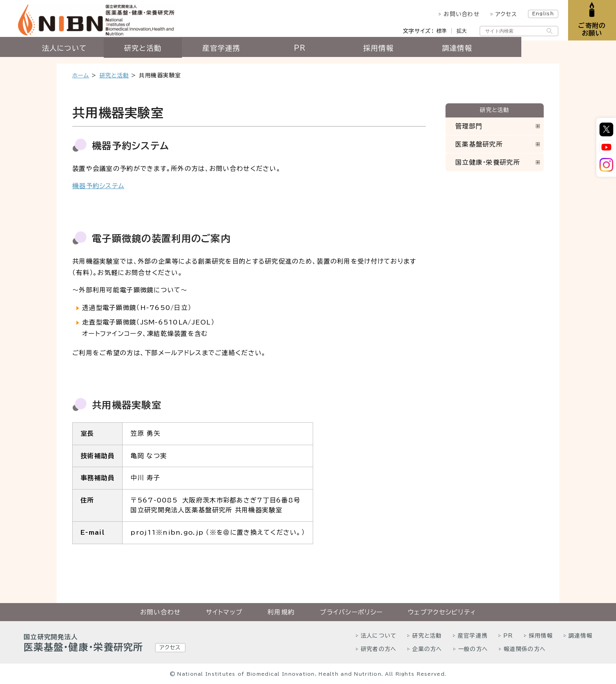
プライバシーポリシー (351, 612)
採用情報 (426, 54)
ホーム (81, 75)
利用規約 (281, 612)
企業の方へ (427, 649)
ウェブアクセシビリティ (442, 612)
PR (347, 54)
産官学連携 (269, 54)
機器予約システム (98, 186)
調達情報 (504, 54)
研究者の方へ (379, 649)
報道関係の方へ (525, 649)
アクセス (501, 14)
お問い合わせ (456, 14)
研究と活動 (190, 54)
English (538, 13)
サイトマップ (224, 612)
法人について (112, 54)
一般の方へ (473, 649)
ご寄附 (589, 31)
